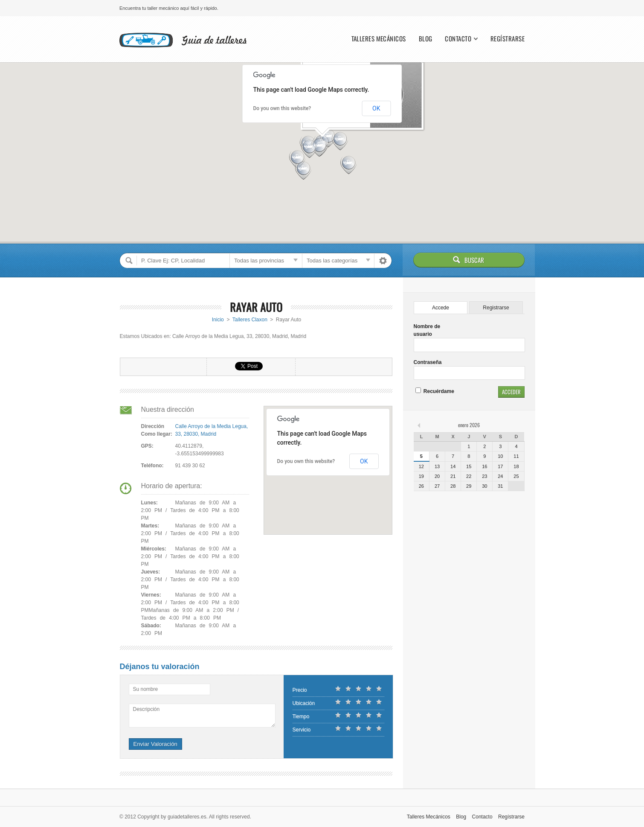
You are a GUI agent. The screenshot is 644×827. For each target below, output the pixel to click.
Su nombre (146, 689)
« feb (420, 425)
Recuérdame (435, 391)
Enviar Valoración (155, 744)
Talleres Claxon (250, 320)
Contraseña (428, 362)
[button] (340, 140)
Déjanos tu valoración (160, 667)
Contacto (458, 39)
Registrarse (496, 308)
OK (376, 108)
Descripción (146, 709)
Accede (441, 308)
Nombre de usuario (427, 330)
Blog (426, 39)
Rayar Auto (256, 307)
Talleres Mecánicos (379, 39)
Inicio (218, 320)
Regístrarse (508, 39)
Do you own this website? (282, 108)
